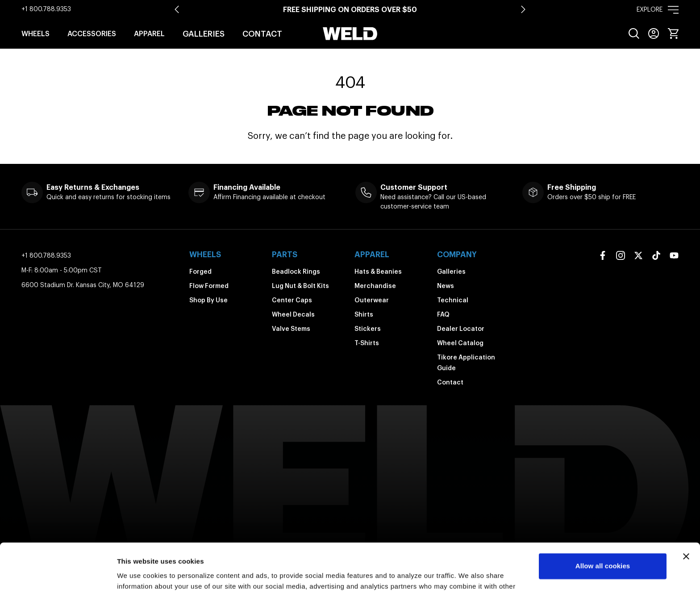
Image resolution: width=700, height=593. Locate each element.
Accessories (92, 33)
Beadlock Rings (296, 271)
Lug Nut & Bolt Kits (300, 286)
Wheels (35, 33)
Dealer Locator (461, 329)
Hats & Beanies (378, 271)
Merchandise (375, 286)
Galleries (204, 34)
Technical (453, 300)
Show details (138, 575)
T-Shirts (367, 343)
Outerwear (372, 300)
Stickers (368, 329)
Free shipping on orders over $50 (350, 9)
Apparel (149, 33)
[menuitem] (634, 33)
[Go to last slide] (177, 9)
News (446, 286)
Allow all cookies (603, 520)
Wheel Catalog (460, 343)
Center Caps (292, 300)
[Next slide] (523, 9)
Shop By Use (208, 300)
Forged (200, 271)
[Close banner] (686, 511)
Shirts (364, 314)
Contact (262, 34)
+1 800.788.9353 (46, 9)
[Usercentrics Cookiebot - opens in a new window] (58, 576)
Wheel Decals (293, 314)
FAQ (443, 314)
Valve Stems (291, 329)
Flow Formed (209, 286)
